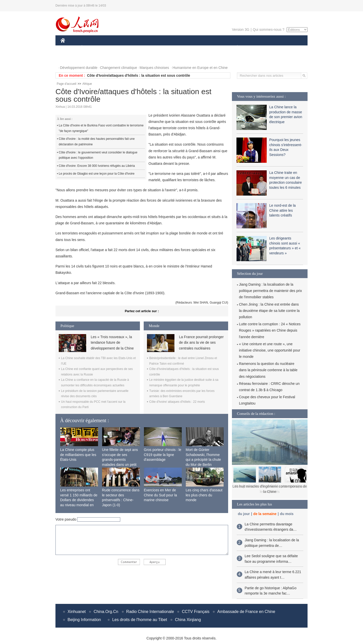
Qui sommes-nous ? (269, 30)
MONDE (114, 48)
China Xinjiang (188, 620)
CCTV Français (195, 612)
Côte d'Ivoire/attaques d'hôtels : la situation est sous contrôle (139, 75)
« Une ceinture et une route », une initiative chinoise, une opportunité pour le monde (270, 350)
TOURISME (276, 48)
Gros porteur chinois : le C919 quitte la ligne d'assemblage (163, 455)
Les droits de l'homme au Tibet (140, 620)
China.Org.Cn (106, 612)
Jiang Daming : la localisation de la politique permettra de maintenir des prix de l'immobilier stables (270, 291)
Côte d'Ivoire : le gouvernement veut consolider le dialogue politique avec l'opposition (98, 155)
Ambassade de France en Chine (246, 612)
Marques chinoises (154, 68)
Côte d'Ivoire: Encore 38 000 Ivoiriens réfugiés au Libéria (97, 166)
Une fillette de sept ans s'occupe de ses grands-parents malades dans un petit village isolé (120, 460)
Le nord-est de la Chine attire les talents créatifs (282, 210)
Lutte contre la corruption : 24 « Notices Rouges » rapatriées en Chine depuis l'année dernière (270, 330)
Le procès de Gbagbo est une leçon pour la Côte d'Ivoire (97, 174)
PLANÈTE (235, 48)
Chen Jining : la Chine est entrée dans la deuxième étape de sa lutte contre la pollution (269, 311)
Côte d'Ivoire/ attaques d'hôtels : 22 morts (177, 402)
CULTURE (180, 48)
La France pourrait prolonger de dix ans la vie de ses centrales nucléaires (201, 343)
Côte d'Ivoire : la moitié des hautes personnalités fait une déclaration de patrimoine (97, 142)
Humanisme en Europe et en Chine (200, 68)
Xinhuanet (77, 612)
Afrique (87, 84)
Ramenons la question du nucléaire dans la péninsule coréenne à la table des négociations (268, 370)
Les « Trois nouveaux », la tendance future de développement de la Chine (112, 343)
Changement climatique (119, 68)
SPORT (255, 48)
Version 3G (241, 30)
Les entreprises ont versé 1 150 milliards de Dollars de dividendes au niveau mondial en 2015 (79, 500)
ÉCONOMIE (91, 48)
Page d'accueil (67, 84)
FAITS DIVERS (207, 48)
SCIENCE (157, 48)
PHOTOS (71, 58)
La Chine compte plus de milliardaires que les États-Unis (78, 455)
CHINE (69, 48)
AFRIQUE (135, 48)
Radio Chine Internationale (150, 612)
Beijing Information (84, 620)
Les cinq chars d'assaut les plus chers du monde (204, 495)
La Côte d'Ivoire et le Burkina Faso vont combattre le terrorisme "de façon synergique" (101, 128)
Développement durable (79, 68)
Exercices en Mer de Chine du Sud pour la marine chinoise (161, 495)
